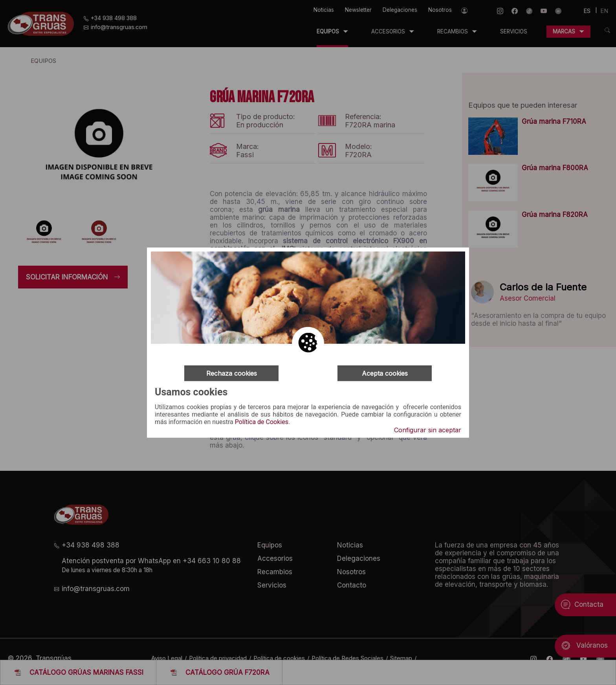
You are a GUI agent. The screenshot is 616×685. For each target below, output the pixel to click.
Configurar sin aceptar (428, 430)
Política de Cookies (262, 422)
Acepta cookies (385, 373)
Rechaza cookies (232, 373)
